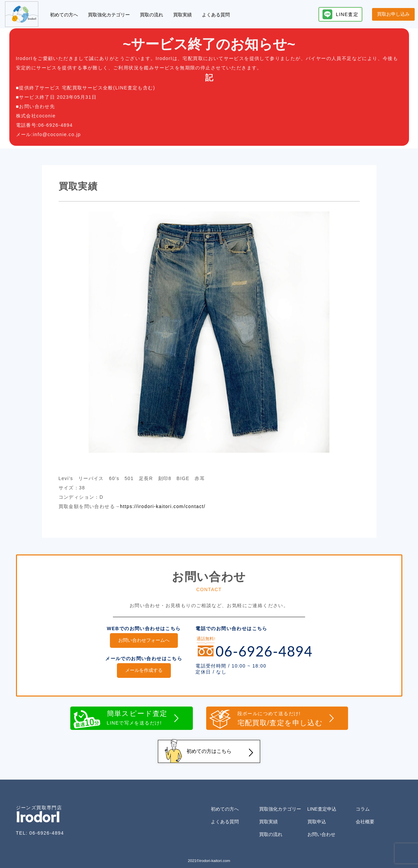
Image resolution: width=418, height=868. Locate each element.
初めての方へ (64, 15)
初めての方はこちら (209, 748)
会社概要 (365, 817)
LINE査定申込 (322, 804)
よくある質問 (216, 15)
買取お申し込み (393, 14)
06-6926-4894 (47, 828)
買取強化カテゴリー (109, 15)
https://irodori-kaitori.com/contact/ (163, 506)
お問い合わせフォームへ (144, 640)
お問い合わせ (321, 829)
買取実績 (183, 15)
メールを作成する (144, 669)
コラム (363, 804)
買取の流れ (152, 15)
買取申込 (317, 817)
